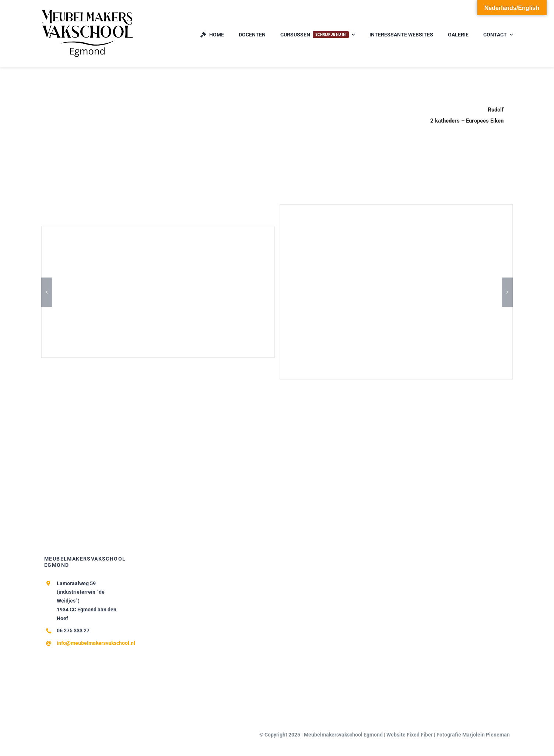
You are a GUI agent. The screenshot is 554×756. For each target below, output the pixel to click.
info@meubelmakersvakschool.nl (96, 643)
